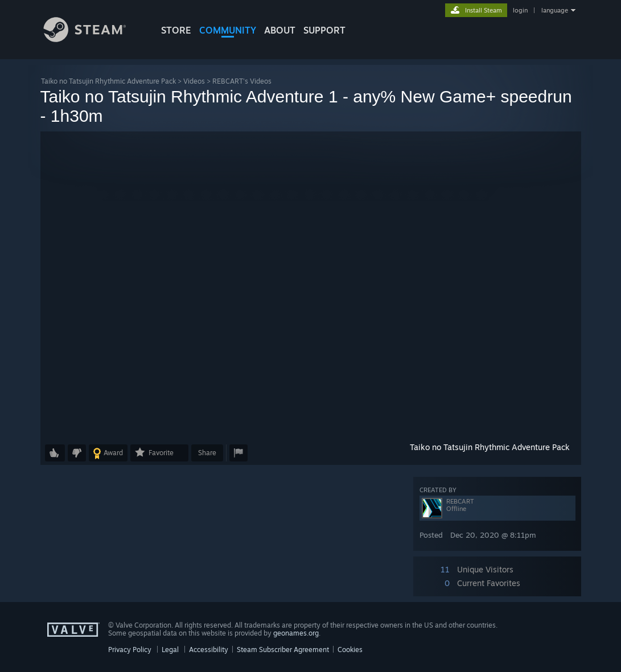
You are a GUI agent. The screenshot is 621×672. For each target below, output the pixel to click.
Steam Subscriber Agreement (283, 650)
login (520, 10)
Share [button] (207, 453)
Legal (170, 650)
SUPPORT (324, 30)
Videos (194, 81)
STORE (176, 30)
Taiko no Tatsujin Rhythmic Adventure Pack (108, 81)
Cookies (350, 650)
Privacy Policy (130, 650)
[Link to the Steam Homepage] (93, 39)
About (280, 30)
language (555, 10)
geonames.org (296, 633)
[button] (311, 285)
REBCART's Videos (242, 81)
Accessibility (209, 650)
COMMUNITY (228, 30)
